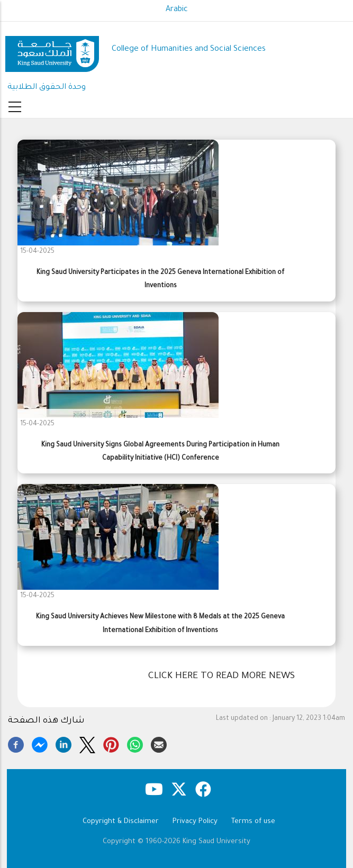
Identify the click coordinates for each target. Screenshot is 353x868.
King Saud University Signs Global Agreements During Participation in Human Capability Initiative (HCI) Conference (160, 452)
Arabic (177, 10)
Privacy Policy (195, 822)
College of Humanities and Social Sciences (189, 49)
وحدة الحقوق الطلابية (47, 88)
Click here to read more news (221, 677)
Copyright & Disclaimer (121, 822)
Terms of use (253, 822)
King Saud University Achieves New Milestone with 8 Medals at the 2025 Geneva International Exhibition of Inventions (160, 624)
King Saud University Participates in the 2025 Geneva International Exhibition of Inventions (160, 280)
